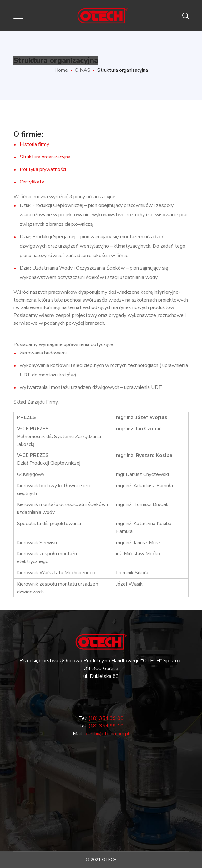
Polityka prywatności (43, 169)
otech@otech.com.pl (107, 734)
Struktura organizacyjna (45, 157)
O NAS (83, 70)
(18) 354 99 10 (106, 726)
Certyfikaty (32, 182)
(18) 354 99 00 (106, 718)
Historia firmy (34, 144)
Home (61, 70)
